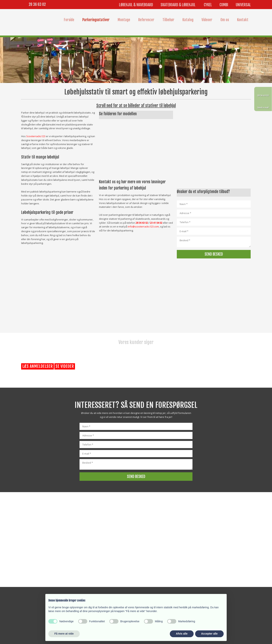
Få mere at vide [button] (64, 634)
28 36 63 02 (37, 4)
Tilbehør (168, 20)
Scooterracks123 (36, 136)
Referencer (146, 20)
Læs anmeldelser (37, 366)
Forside (69, 20)
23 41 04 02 (156, 223)
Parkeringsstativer (96, 20)
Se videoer (65, 366)
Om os (225, 20)
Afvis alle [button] (182, 634)
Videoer (207, 20)
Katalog (188, 20)
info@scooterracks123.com (143, 227)
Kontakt (243, 20)
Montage (124, 20)
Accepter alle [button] (209, 634)
